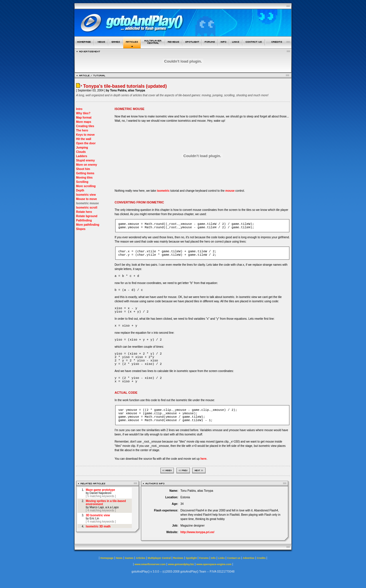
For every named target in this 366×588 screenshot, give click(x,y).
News (119, 558)
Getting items (85, 173)
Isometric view (86, 195)
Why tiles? (83, 113)
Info (213, 558)
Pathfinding (84, 220)
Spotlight (191, 558)
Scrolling (82, 182)
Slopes (81, 229)
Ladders (82, 156)
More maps (84, 122)
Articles (141, 558)
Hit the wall (84, 139)
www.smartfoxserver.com (150, 564)
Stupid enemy (85, 160)
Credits (261, 558)
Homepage (107, 558)
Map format (84, 118)
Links (222, 558)
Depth (80, 190)
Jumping (82, 148)
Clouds (81, 152)
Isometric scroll (87, 208)
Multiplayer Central (159, 558)
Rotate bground (87, 216)
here (203, 459)
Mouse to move (86, 199)
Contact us (234, 558)
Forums (204, 558)
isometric (163, 191)
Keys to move (85, 135)
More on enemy (86, 165)
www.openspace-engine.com (214, 564)
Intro (79, 109)
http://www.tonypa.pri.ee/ (197, 532)
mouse (230, 191)
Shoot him (83, 169)
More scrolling (86, 186)
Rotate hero (84, 212)
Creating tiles (85, 126)
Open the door (86, 143)
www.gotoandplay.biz (181, 564)
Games (129, 558)
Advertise (249, 558)
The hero (82, 130)
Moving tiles (84, 178)
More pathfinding (88, 225)
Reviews (178, 558)
